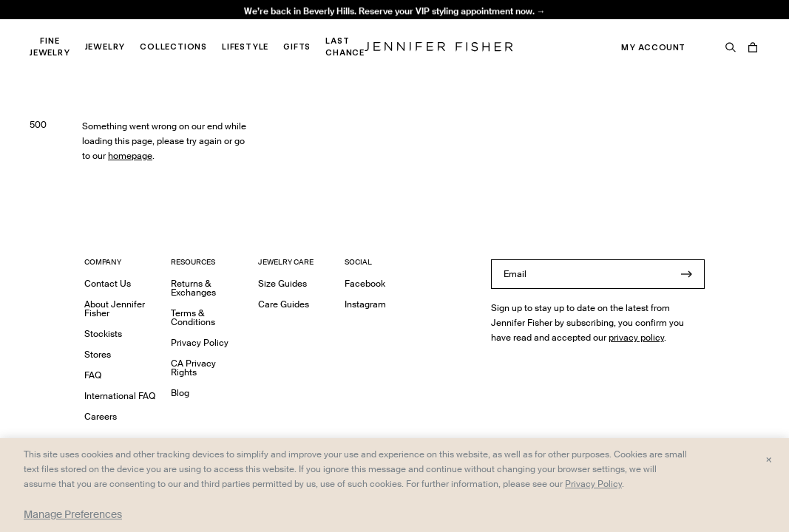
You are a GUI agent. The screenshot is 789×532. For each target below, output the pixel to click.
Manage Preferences (73, 514)
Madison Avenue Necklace (253, 26)
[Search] (731, 47)
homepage (130, 156)
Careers (101, 416)
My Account (653, 47)
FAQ (93, 375)
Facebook (365, 283)
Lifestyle (245, 47)
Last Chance (345, 47)
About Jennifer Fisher (115, 308)
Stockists (103, 334)
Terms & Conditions (193, 317)
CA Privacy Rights (193, 368)
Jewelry (105, 47)
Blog (180, 393)
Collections (173, 47)
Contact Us (108, 283)
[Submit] (686, 274)
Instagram (365, 304)
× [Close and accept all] (769, 459)
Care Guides (284, 304)
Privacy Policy (200, 342)
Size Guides (282, 283)
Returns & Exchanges (193, 288)
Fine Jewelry (50, 47)
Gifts (297, 47)
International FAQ (120, 396)
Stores (98, 354)
